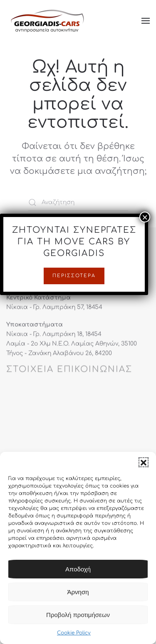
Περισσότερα (74, 311)
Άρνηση (78, 592)
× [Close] (145, 252)
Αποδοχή (78, 570)
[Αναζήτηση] (78, 202)
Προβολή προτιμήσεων (78, 615)
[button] (144, 463)
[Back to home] (48, 21)
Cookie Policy (74, 633)
